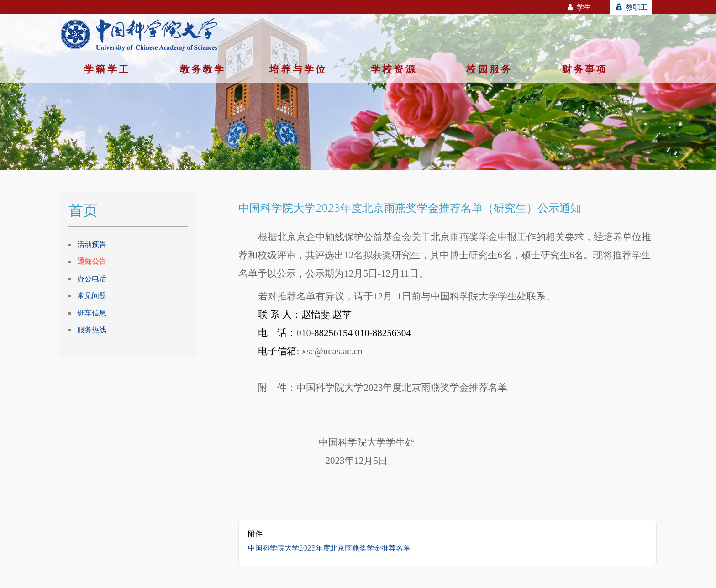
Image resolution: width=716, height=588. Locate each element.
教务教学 (203, 69)
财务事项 (585, 69)
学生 (579, 7)
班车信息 (92, 313)
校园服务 (489, 69)
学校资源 (394, 69)
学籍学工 (107, 69)
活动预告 (92, 244)
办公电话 (92, 278)
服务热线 (92, 330)
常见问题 (92, 295)
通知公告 (92, 261)
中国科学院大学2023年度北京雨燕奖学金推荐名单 (329, 548)
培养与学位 (298, 69)
